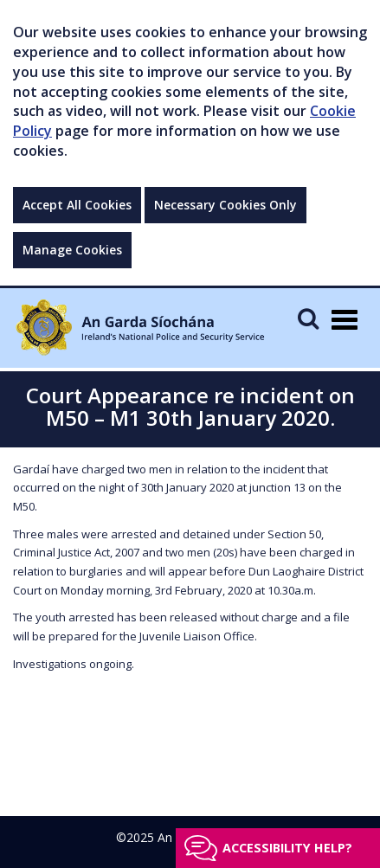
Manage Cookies (72, 250)
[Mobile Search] (308, 318)
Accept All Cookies (77, 205)
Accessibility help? (287, 848)
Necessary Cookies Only (225, 205)
